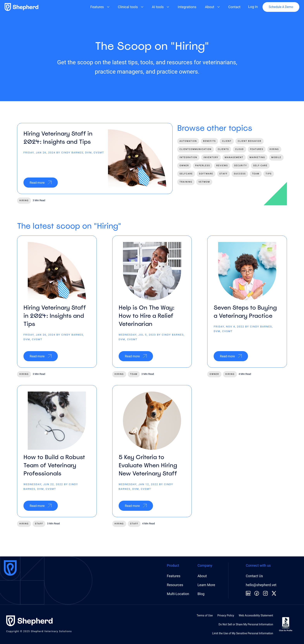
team (256, 174)
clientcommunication (196, 149)
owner (184, 166)
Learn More (206, 585)
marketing (257, 157)
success (240, 174)
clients (223, 149)
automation (188, 141)
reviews (222, 166)
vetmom (204, 182)
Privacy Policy (226, 615)
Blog (201, 594)
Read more (41, 183)
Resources (175, 585)
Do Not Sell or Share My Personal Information (246, 624)
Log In (253, 7)
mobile (276, 157)
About (202, 576)
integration (188, 157)
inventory (211, 157)
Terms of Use (205, 615)
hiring (24, 201)
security (241, 166)
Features (174, 576)
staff (224, 174)
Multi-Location (178, 594)
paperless (203, 166)
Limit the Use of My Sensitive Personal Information (243, 633)
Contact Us (254, 576)
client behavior (249, 141)
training (186, 182)
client (227, 141)
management (234, 157)
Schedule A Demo (281, 7)
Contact (234, 7)
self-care (260, 166)
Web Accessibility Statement (256, 615)
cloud (240, 149)
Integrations (187, 7)
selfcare (186, 174)
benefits (209, 141)
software (206, 174)
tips (269, 174)
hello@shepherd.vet (261, 585)
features (257, 149)
